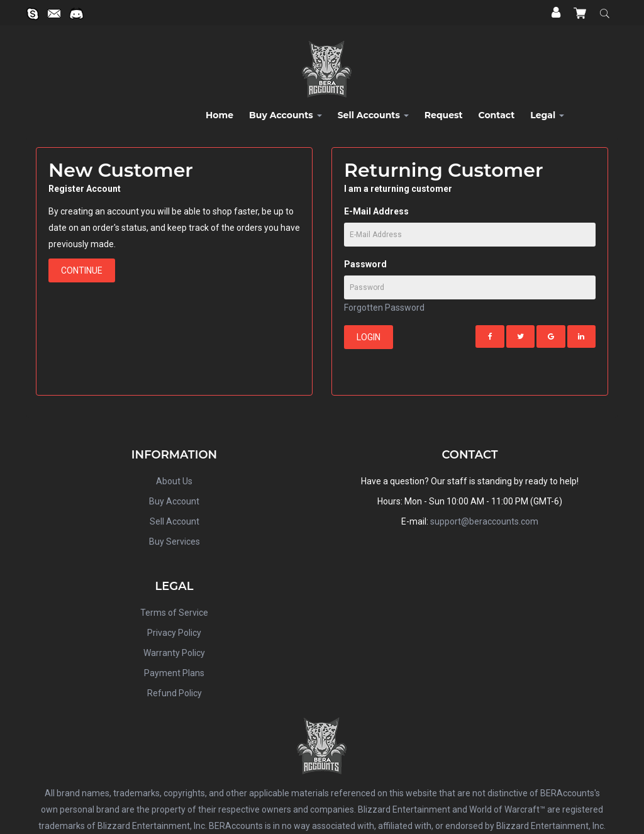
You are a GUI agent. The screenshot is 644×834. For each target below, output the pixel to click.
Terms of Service (174, 613)
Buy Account (174, 501)
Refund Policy (175, 693)
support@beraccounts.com (484, 521)
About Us (174, 481)
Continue (82, 270)
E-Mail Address (376, 211)
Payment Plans (174, 673)
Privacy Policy (174, 633)
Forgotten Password (384, 308)
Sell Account (175, 521)
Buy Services (175, 542)
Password (365, 264)
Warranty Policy (174, 653)
